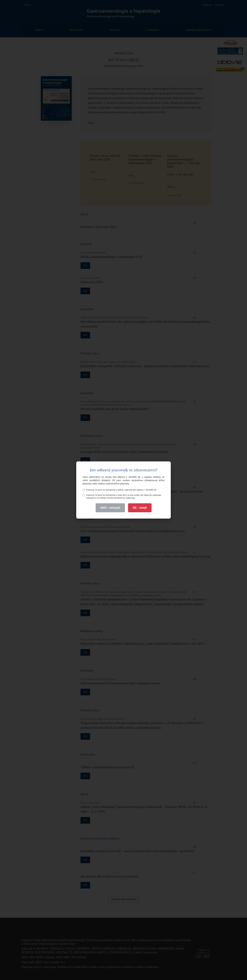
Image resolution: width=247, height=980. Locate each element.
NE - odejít (140, 508)
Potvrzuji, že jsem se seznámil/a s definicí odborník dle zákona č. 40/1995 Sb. (120, 490)
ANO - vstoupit (110, 508)
